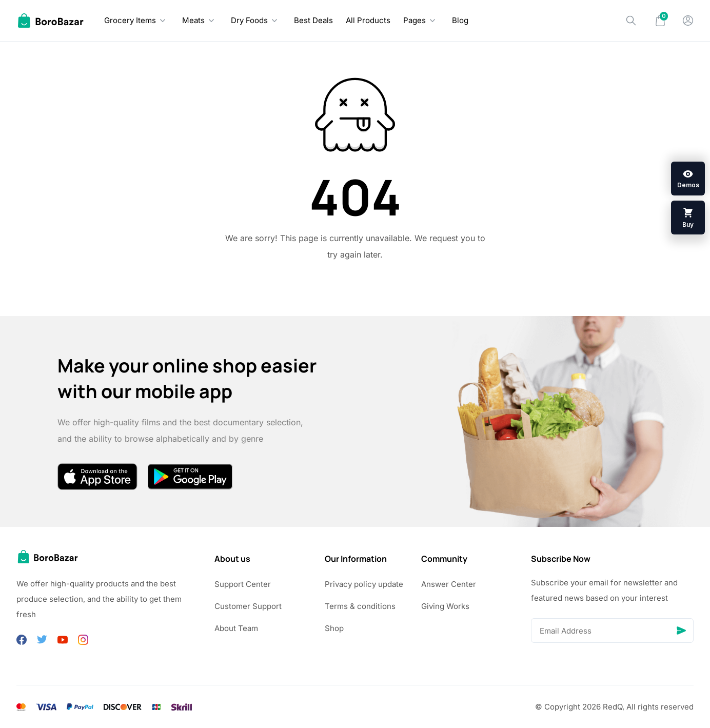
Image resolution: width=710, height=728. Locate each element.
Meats (193, 20)
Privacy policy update (364, 584)
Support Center (243, 584)
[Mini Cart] (660, 21)
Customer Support (248, 606)
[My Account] (688, 21)
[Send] (681, 631)
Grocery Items (130, 20)
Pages (415, 20)
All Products (368, 20)
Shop (334, 628)
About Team (236, 628)
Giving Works (445, 606)
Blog (460, 20)
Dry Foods (249, 20)
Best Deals (313, 20)
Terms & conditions (360, 606)
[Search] (631, 21)
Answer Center (449, 584)
